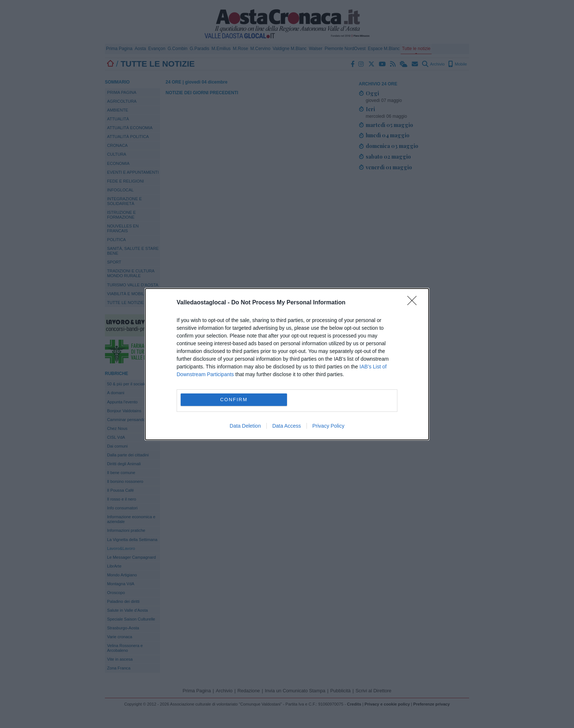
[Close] (414, 303)
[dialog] (287, 364)
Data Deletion (245, 426)
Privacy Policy (328, 426)
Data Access (287, 426)
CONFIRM (234, 400)
